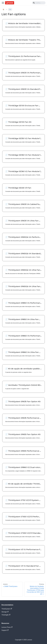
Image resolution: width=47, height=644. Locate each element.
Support (5, 630)
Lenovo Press (7, 627)
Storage (5, 612)
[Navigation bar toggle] (3, 3)
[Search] (39, 3)
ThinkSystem (7, 609)
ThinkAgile (6, 615)
